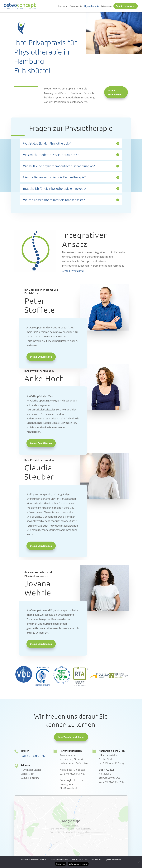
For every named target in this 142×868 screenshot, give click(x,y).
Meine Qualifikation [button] (41, 357)
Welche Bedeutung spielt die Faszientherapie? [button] (54, 177)
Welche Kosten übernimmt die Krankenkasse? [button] (54, 200)
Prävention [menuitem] (106, 6)
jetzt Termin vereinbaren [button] (71, 737)
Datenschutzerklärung (78, 864)
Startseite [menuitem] (63, 6)
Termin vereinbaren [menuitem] (126, 6)
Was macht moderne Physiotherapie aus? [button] (51, 155)
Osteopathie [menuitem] (76, 6)
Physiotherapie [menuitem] (91, 6)
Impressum (116, 860)
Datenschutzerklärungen (71, 832)
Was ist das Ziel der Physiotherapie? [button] (47, 143)
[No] (139, 862)
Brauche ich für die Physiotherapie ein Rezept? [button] (54, 188)
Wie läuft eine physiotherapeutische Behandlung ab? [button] (59, 166)
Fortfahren (60, 864)
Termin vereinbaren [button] (114, 92)
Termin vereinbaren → (74, 271)
